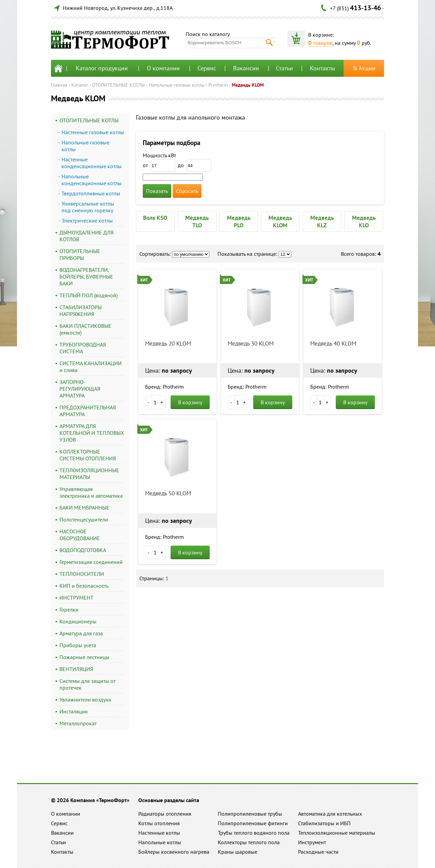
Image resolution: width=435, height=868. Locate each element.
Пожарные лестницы (84, 657)
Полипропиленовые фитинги (253, 823)
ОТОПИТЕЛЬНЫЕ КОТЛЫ (118, 85)
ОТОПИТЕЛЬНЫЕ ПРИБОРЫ (80, 254)
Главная (59, 85)
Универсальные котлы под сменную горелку (88, 207)
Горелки (69, 609)
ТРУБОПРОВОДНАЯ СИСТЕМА (83, 348)
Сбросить (187, 191)
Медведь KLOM (248, 85)
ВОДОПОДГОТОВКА (83, 550)
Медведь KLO (364, 222)
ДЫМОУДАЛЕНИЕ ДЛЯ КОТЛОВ (86, 236)
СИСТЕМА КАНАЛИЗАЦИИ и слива (91, 367)
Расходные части (318, 852)
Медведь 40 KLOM (333, 343)
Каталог (80, 85)
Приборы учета (78, 645)
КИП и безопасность (84, 586)
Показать (157, 191)
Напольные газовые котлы (177, 85)
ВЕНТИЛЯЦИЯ (76, 669)
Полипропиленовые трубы (250, 814)
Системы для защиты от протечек (88, 684)
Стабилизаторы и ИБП (324, 823)
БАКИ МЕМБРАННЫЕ (84, 508)
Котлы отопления (159, 823)
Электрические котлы (87, 220)
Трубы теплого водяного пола (254, 833)
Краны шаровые (238, 852)
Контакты (323, 68)
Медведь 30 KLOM (251, 343)
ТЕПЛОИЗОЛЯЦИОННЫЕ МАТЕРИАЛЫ (89, 474)
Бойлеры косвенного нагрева (174, 852)
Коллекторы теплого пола (249, 842)
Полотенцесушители (84, 519)
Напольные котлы (160, 842)
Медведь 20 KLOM (168, 343)
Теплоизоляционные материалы (337, 833)
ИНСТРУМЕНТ (76, 598)
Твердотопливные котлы (91, 193)
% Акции (364, 68)
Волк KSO (155, 218)
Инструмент (312, 842)
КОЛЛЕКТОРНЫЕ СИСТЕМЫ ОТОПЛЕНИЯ (88, 455)
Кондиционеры (78, 621)
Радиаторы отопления (165, 814)
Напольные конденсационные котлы (92, 180)
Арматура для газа (81, 633)
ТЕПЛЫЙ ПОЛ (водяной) (89, 295)
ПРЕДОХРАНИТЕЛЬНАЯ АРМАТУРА (88, 411)
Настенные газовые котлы (93, 132)
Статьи (284, 68)
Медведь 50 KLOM (168, 493)
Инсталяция (74, 711)
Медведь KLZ (322, 222)
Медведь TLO (197, 222)
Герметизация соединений (91, 562)
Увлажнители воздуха (85, 699)
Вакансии (246, 68)
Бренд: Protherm (164, 387)
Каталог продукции (102, 68)
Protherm (218, 85)
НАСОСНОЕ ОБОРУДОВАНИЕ (80, 535)
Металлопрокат (78, 723)
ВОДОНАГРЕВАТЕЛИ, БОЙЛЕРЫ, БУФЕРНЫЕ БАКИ (86, 277)
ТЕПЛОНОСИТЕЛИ (82, 574)
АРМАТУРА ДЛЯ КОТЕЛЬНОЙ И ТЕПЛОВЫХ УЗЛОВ (92, 433)
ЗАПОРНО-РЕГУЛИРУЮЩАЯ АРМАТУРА (80, 389)
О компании (163, 68)
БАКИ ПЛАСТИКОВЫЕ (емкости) (85, 329)
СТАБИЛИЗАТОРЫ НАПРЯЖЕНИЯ (81, 311)
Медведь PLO (239, 222)
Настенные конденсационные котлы (92, 163)
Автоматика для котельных (330, 814)
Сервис (207, 68)
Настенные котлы (159, 833)
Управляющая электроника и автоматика (91, 492)
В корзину (190, 402)
